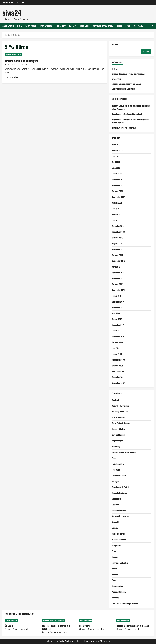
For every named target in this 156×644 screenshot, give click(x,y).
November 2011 (118, 325)
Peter (115, 128)
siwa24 (12, 12)
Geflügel (115, 481)
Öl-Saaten (116, 69)
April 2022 (116, 162)
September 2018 (118, 261)
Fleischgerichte (118, 464)
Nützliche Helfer (118, 534)
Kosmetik (116, 522)
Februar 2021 (117, 214)
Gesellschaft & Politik (14, 54)
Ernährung (116, 446)
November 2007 (118, 383)
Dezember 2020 (118, 226)
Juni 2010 (116, 348)
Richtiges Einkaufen (120, 563)
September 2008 (119, 371)
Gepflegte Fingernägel (133, 114)
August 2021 (117, 203)
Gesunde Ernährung (120, 493)
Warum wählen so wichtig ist (22, 61)
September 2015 (118, 290)
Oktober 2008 (117, 366)
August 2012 (117, 319)
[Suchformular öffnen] (153, 26)
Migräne (115, 528)
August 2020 (117, 244)
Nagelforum (117, 114)
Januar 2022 (117, 174)
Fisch (114, 458)
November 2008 (118, 360)
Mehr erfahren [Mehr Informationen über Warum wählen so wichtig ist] (14, 77)
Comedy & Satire (119, 429)
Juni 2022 (116, 156)
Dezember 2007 (118, 377)
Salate (114, 568)
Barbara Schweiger (120, 106)
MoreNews (91, 641)
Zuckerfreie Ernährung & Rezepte (125, 603)
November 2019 (118, 249)
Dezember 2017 (118, 273)
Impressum (138, 26)
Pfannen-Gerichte (119, 539)
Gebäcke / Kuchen (119, 476)
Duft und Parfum (118, 435)
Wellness (115, 598)
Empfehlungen (118, 441)
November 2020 (118, 232)
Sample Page (31, 26)
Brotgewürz (116, 79)
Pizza (114, 551)
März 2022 (116, 168)
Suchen (115, 45)
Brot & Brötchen (118, 417)
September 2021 (118, 197)
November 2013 (118, 307)
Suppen (115, 574)
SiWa (8, 65)
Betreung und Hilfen (120, 411)
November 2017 (118, 278)
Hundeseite (61, 26)
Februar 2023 (117, 150)
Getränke (116, 505)
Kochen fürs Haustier (120, 516)
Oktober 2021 (117, 191)
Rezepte (115, 557)
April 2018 (116, 267)
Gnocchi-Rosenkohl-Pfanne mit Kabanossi (128, 74)
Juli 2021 (115, 209)
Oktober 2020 (117, 238)
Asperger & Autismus (120, 406)
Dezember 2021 (118, 179)
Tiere (114, 580)
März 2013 (116, 313)
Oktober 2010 (117, 342)
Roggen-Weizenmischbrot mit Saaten (127, 84)
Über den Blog (46, 26)
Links (119, 26)
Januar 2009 (117, 354)
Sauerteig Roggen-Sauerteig (123, 89)
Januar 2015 (117, 296)
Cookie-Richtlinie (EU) (12, 26)
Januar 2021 (117, 220)
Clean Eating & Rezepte (121, 423)
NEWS (128, 26)
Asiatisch (115, 400)
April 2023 (116, 145)
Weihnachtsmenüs (119, 592)
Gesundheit (116, 499)
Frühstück (116, 470)
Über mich (85, 26)
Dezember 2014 (118, 302)
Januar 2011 (116, 331)
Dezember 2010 (118, 336)
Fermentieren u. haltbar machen (125, 452)
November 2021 (118, 185)
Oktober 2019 (117, 255)
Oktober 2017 (117, 284)
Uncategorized (118, 586)
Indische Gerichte (119, 510)
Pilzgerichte (117, 545)
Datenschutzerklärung (103, 26)
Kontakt (73, 26)
